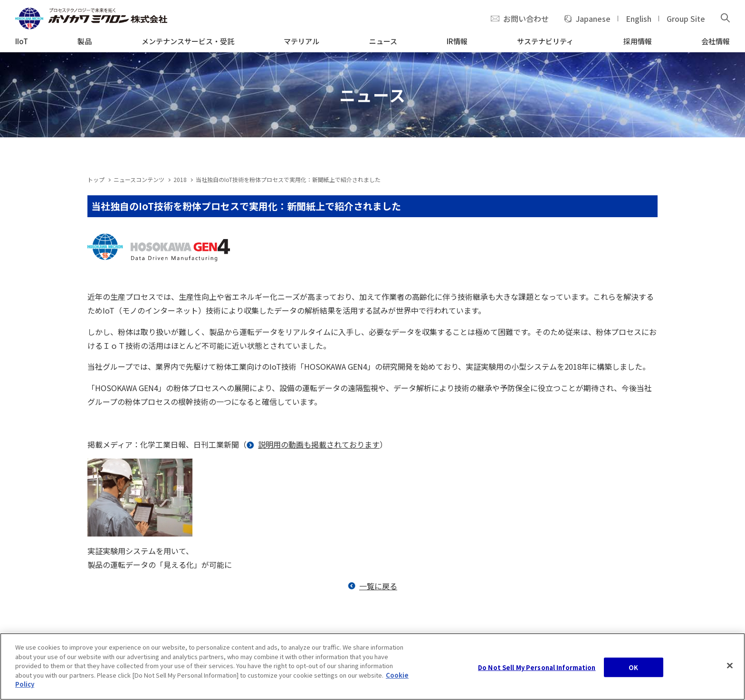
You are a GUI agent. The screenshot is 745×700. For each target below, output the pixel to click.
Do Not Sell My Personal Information (537, 671)
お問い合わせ (526, 19)
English (639, 19)
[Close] (730, 669)
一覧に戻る (378, 586)
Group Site (686, 19)
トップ (96, 179)
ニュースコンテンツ (139, 179)
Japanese (593, 19)
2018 (180, 179)
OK (633, 671)
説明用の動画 (281, 444)
